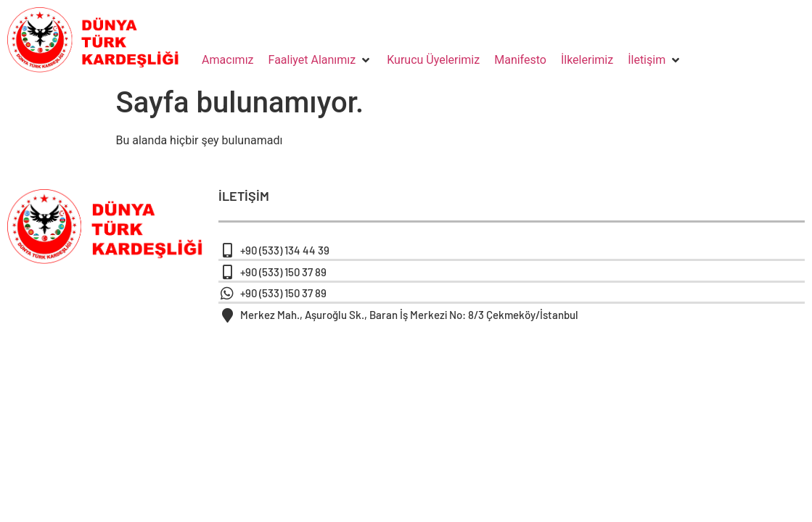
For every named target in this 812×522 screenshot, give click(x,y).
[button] (321, 60)
